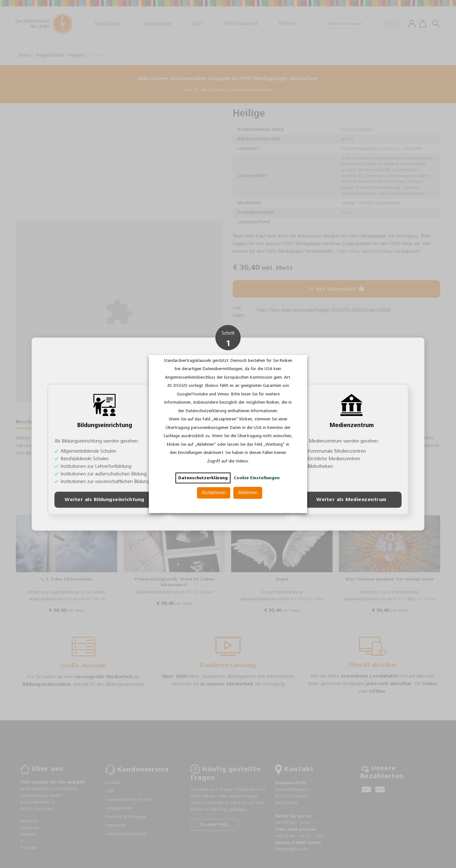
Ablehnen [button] (248, 493)
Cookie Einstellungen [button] (257, 478)
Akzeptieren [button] (214, 493)
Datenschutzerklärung (203, 478)
